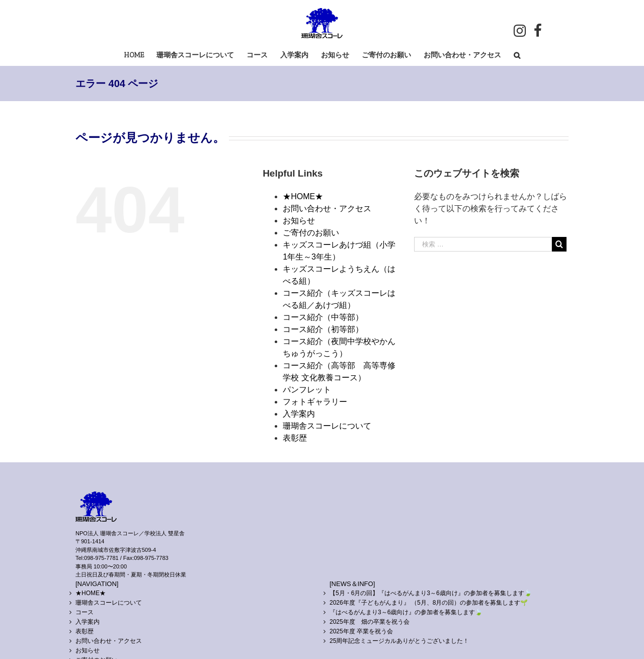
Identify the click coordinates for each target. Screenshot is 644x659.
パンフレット (307, 390)
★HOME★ (303, 196)
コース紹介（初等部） (323, 329)
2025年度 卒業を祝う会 (361, 631)
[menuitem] (140, 55)
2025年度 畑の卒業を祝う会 (370, 622)
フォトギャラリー (315, 402)
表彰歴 (295, 438)
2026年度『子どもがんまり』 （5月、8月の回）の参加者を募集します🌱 (429, 603)
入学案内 (299, 414)
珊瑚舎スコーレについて (327, 426)
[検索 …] (483, 244)
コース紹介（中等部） (323, 317)
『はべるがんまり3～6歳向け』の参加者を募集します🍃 (406, 612)
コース (85, 612)
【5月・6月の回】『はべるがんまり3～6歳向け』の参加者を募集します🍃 (431, 593)
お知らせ (299, 221)
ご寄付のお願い (311, 233)
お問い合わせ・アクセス (327, 209)
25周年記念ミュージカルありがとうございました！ (399, 641)
